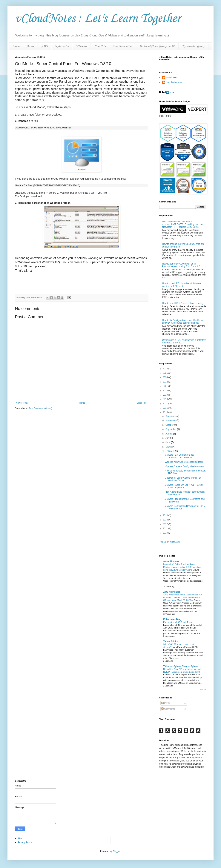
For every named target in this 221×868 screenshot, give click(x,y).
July (168, 438)
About (21, 838)
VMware (82, 46)
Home (16, 46)
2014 (166, 515)
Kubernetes (62, 46)
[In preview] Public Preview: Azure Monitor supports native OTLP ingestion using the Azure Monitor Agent (182, 567)
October (170, 425)
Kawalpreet (171, 77)
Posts (166, 703)
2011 (166, 529)
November (171, 420)
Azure (30, 46)
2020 (166, 391)
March (169, 447)
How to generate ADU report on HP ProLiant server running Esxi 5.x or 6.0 (181, 265)
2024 (166, 377)
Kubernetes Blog (172, 619)
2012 (166, 524)
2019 (166, 395)
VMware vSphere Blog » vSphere (181, 666)
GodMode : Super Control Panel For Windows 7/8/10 (183, 479)
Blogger (116, 851)
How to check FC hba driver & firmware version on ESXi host (182, 285)
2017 (166, 404)
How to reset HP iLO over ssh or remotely (183, 303)
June (168, 442)
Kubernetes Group (194, 46)
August (169, 434)
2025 (166, 373)
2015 (166, 412)
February (170, 451)
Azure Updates (171, 561)
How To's (100, 46)
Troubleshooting (122, 46)
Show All (203, 690)
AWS (44, 46)
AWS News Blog (172, 592)
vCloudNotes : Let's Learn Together (98, 19)
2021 (166, 386)
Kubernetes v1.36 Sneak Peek (178, 622)
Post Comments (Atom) (40, 408)
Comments (168, 709)
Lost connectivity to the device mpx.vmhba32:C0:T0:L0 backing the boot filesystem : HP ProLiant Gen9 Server (183, 224)
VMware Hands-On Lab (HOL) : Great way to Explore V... (184, 486)
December (171, 416)
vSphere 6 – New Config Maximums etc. (185, 466)
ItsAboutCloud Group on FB (157, 46)
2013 (166, 520)
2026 (166, 369)
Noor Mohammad (175, 82)
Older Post (142, 403)
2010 (166, 533)
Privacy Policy (25, 842)
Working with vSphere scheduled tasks (184, 462)
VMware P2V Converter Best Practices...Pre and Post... (179, 456)
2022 (166, 382)
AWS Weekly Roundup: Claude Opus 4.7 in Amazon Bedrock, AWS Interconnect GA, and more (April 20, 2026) (183, 597)
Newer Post (22, 403)
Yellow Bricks (170, 641)
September (171, 429)
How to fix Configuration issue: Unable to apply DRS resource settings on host (182, 322)
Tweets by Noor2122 (170, 542)
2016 (166, 408)
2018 (166, 399)
